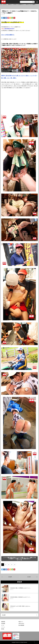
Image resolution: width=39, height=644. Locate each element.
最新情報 (3, 622)
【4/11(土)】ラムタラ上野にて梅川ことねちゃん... (20, 606)
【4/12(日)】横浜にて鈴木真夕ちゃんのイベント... (20, 597)
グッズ (3, 625)
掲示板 (3, 629)
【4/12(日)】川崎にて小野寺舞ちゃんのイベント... (20, 588)
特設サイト (21, 622)
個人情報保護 (21, 625)
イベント (3, 627)
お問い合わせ (21, 623)
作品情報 (3, 623)
